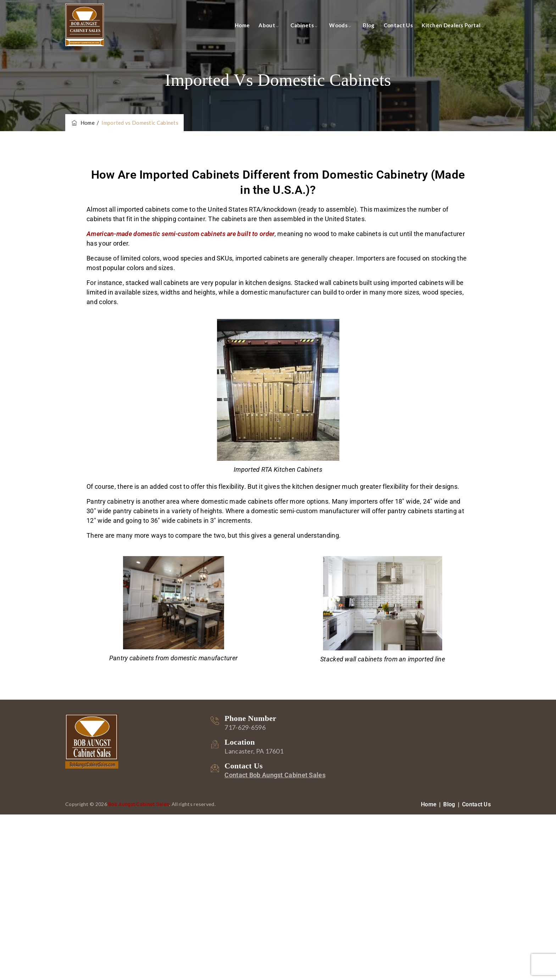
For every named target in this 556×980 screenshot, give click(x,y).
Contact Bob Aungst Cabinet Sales (275, 775)
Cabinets (302, 25)
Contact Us (398, 25)
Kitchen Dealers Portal (451, 25)
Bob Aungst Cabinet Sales (139, 804)
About (267, 25)
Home (242, 25)
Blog (369, 25)
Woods (338, 25)
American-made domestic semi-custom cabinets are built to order (181, 234)
